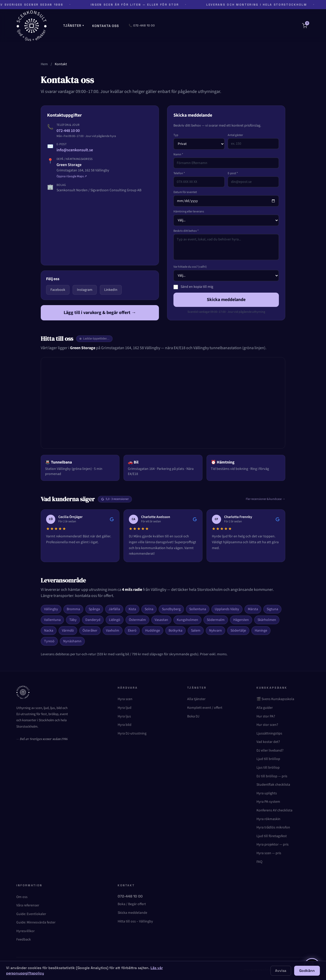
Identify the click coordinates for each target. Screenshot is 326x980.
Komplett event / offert (205, 708)
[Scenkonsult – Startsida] (32, 26)
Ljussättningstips (269, 733)
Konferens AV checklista (274, 810)
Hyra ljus (124, 716)
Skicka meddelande (226, 300)
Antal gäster (235, 135)
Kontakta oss (106, 26)
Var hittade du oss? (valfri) (190, 267)
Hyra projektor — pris (273, 845)
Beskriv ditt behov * (186, 231)
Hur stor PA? (266, 716)
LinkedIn (111, 290)
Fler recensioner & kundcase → (266, 499)
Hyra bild (125, 725)
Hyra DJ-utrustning (132, 733)
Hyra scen (125, 699)
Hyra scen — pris (269, 853)
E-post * (233, 173)
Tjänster (74, 26)
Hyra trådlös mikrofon (273, 827)
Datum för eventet (185, 192)
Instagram (85, 290)
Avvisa (281, 971)
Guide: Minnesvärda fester (36, 922)
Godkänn (307, 971)
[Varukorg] (305, 26)
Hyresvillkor (25, 931)
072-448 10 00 (68, 131)
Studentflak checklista (273, 785)
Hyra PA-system (268, 802)
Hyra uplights (267, 793)
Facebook (58, 290)
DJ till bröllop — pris (272, 776)
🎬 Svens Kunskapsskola (275, 699)
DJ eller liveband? (270, 751)
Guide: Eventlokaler (31, 914)
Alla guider (265, 708)
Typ (176, 135)
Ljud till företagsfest (272, 836)
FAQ (259, 862)
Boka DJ (193, 716)
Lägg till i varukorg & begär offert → (100, 313)
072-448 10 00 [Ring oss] (130, 896)
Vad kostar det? (268, 742)
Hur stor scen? (267, 725)
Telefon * (179, 173)
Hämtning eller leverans (189, 212)
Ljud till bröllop (268, 759)
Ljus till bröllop (268, 768)
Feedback (24, 940)
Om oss (22, 897)
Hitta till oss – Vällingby (135, 921)
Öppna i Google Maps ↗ (72, 176)
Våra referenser (28, 905)
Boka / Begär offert (132, 904)
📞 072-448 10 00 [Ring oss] (142, 25)
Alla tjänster (196, 699)
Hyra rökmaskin (268, 819)
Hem (44, 64)
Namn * (178, 155)
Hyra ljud (125, 708)
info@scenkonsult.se (75, 150)
